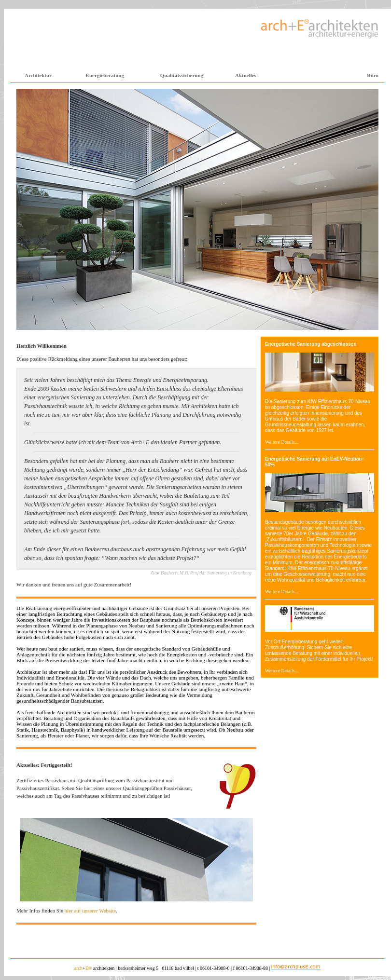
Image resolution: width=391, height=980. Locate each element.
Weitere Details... (282, 442)
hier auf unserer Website (91, 911)
